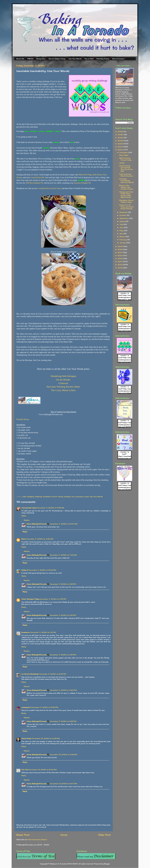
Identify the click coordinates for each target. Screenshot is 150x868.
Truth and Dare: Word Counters (126, 175)
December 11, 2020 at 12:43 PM (42, 570)
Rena (24, 539)
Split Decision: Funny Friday (125, 159)
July (121, 224)
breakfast (47, 497)
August (123, 221)
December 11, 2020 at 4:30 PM (63, 690)
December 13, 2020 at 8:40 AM (43, 770)
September (124, 218)
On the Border (63, 380)
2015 (120, 259)
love (73, 497)
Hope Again (124, 155)
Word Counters (118, 59)
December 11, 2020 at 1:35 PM (63, 655)
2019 (120, 246)
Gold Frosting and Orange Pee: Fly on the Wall (126, 168)
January (123, 243)
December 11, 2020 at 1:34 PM (63, 615)
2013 (120, 265)
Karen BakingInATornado (37, 524)
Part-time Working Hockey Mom (63, 387)
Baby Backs (97, 175)
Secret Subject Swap (57, 59)
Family (60, 497)
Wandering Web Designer (63, 376)
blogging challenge (35, 497)
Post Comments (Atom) (37, 840)
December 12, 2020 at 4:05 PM (46, 738)
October (123, 215)
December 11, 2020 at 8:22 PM (63, 721)
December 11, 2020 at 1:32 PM (63, 584)
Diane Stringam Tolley (30, 599)
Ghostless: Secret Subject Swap (126, 201)
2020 (121, 150)
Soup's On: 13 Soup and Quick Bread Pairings (126, 207)
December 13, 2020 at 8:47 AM (63, 784)
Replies (27, 520)
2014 (120, 262)
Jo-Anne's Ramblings (30, 674)
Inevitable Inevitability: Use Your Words (126, 181)
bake (25, 497)
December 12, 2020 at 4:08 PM (64, 755)
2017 (120, 252)
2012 (120, 268)
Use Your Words (75, 59)
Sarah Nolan (26, 738)
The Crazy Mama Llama (63, 390)
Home (64, 835)
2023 (121, 141)
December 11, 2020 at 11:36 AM (40, 539)
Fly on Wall (89, 59)
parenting (79, 497)
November (124, 212)
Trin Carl (25, 770)
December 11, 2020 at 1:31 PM (43, 632)
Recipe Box (41, 59)
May (122, 231)
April (122, 234)
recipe (86, 497)
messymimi (26, 707)
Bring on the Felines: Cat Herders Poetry (126, 187)
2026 (121, 132)
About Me (20, 59)
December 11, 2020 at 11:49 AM (63, 555)
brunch (54, 497)
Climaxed (63, 383)
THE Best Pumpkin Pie (34, 183)
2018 (120, 249)
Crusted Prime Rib (37, 177)
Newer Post (23, 835)
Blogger (107, 864)
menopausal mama (29, 508)
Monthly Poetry (103, 59)
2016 (120, 256)
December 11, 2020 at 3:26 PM (53, 674)
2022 (121, 144)
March (122, 237)
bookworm (26, 632)
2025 (121, 135)
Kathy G (25, 570)
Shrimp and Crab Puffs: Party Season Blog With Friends (126, 195)
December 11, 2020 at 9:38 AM (51, 508)
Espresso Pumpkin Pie (82, 183)
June (122, 228)
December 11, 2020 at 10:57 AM (64, 524)
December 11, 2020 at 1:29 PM (53, 599)
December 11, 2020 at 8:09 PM (45, 707)
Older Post (104, 835)
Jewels (122, 163)
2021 (120, 147)
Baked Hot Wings (85, 175)
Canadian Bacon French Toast (49, 188)
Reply (24, 516)
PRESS (30, 59)
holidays (67, 497)
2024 (121, 138)
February (123, 240)
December (124, 152)
